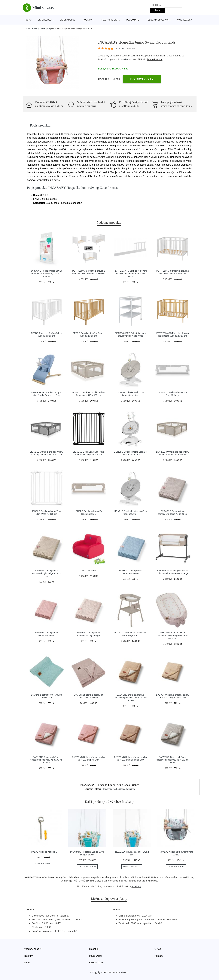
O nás (158, 949)
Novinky (28, 956)
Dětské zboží (45, 20)
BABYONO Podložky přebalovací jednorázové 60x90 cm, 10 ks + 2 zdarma (46, 274)
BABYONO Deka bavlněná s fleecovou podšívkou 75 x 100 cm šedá (173, 760)
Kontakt (159, 956)
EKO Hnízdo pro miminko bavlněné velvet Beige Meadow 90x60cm (173, 635)
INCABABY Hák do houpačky (43, 852)
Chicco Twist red (89, 571)
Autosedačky (184, 20)
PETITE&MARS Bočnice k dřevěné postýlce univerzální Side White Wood (131, 274)
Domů (29, 20)
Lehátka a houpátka (126, 789)
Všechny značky (33, 949)
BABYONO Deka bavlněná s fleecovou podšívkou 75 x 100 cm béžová (131, 698)
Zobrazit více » (155, 60)
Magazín (94, 949)
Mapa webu (96, 956)
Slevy (27, 963)
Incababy (123, 60)
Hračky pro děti (109, 20)
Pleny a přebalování (158, 20)
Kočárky (88, 20)
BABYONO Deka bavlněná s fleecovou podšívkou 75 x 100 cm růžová (46, 760)
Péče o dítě (133, 20)
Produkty (35, 28)
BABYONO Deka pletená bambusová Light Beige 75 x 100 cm (46, 573)
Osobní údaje (96, 963)
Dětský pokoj (67, 20)
